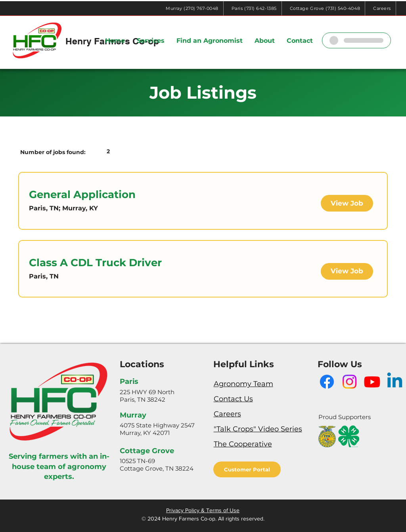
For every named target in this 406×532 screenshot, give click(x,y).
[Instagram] (350, 382)
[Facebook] (327, 382)
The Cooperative (243, 444)
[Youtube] (372, 382)
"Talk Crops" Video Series (258, 429)
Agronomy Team (243, 384)
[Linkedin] (395, 382)
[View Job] (347, 203)
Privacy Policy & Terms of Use (203, 510)
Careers (227, 414)
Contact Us (233, 399)
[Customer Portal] (247, 469)
